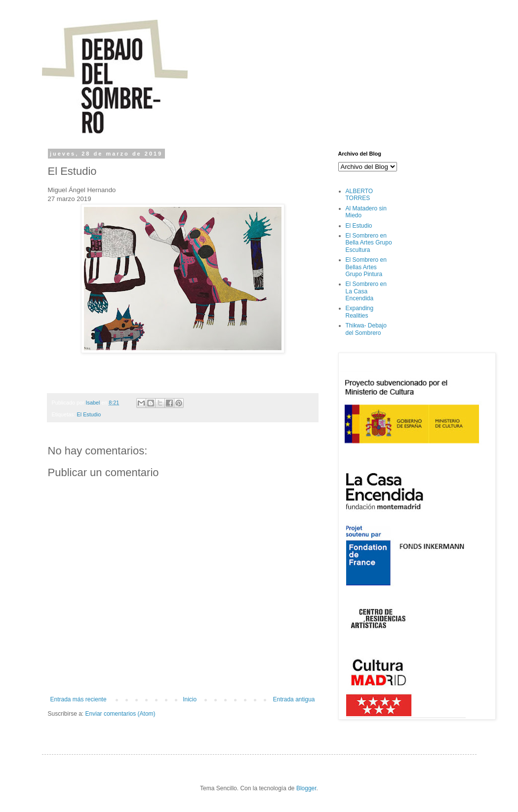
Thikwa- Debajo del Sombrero (366, 329)
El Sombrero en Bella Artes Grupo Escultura (369, 243)
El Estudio (89, 414)
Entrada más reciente (79, 699)
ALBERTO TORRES (359, 195)
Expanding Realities (360, 312)
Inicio (190, 699)
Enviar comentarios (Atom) (120, 714)
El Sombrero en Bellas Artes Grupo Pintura (366, 267)
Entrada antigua (294, 699)
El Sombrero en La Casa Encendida (366, 291)
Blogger (306, 788)
